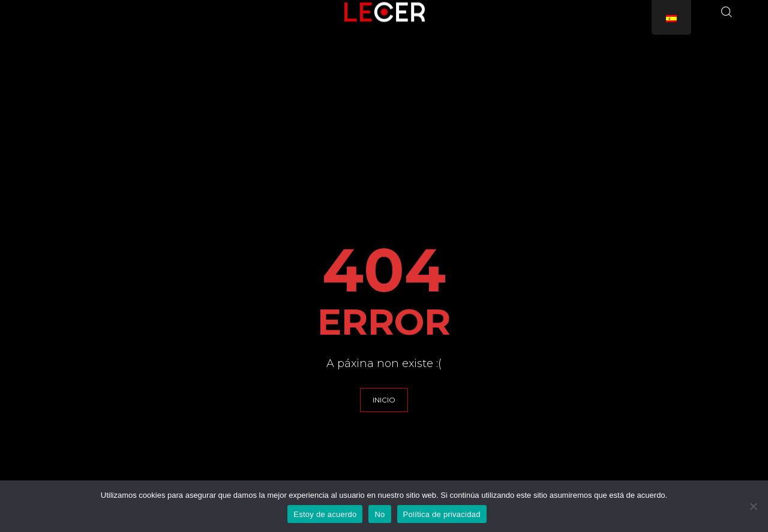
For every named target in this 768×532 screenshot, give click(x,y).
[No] (753, 506)
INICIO (384, 400)
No (379, 514)
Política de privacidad (442, 514)
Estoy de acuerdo (325, 514)
